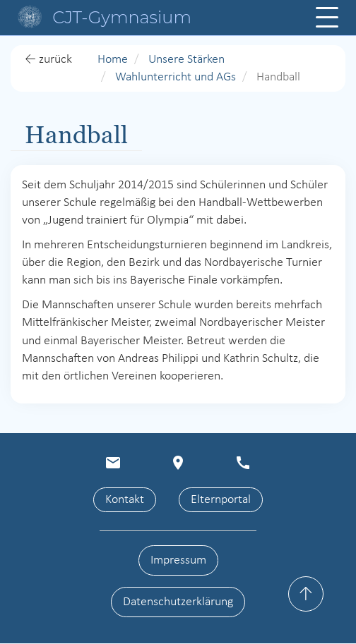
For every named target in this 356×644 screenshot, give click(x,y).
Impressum (178, 560)
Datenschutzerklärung (178, 602)
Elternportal (221, 500)
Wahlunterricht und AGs (176, 77)
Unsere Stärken (186, 60)
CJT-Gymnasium (122, 17)
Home (113, 60)
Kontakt (125, 500)
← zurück (48, 60)
